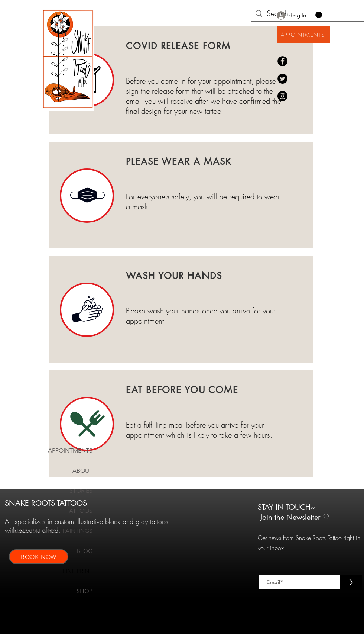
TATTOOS (79, 511)
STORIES (81, 491)
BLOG (84, 551)
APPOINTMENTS (70, 450)
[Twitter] (282, 79)
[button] (319, 15)
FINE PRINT (77, 571)
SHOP (84, 591)
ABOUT (82, 471)
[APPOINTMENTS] (303, 35)
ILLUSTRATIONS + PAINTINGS (70, 531)
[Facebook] (282, 61)
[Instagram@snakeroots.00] (282, 96)
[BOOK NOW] (39, 557)
